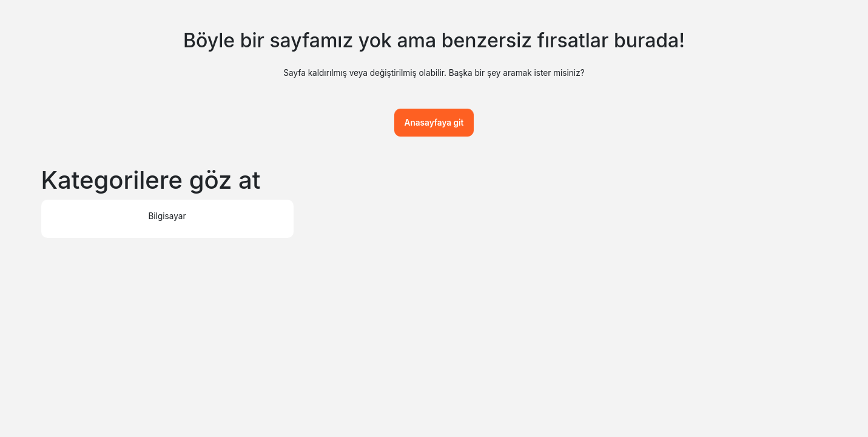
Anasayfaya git (434, 123)
